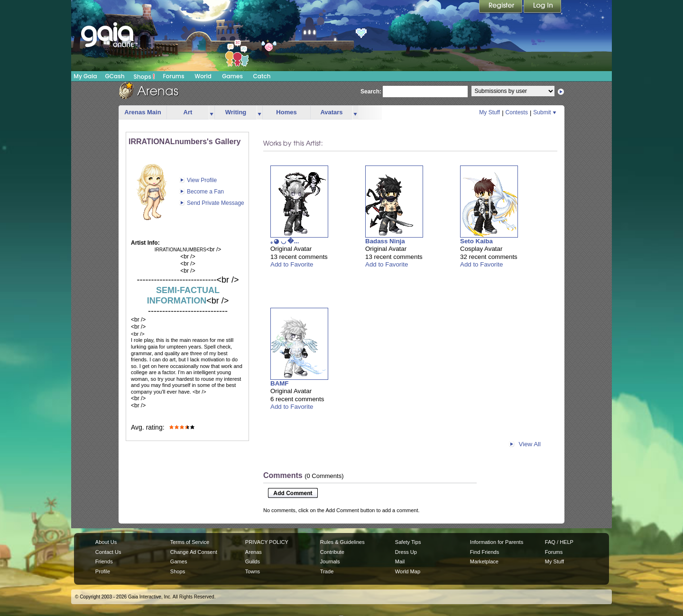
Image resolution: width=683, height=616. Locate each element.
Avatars (331, 112)
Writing (236, 112)
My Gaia (85, 76)
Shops (144, 76)
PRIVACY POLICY (267, 542)
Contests (517, 112)
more (212, 113)
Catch (262, 76)
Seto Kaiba (476, 241)
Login (543, 7)
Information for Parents (497, 542)
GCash (115, 76)
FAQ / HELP (559, 542)
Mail (400, 561)
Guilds (253, 561)
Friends (104, 561)
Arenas (254, 552)
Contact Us (108, 552)
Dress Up (406, 552)
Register (501, 7)
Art (188, 112)
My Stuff (489, 112)
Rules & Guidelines (342, 542)
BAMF (280, 383)
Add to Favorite (292, 264)
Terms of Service (190, 542)
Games (232, 76)
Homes (286, 112)
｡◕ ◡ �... (285, 241)
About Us (106, 542)
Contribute (332, 552)
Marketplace (484, 561)
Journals (330, 561)
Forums (173, 76)
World (203, 76)
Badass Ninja (385, 241)
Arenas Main (143, 112)
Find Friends (485, 552)
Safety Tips (408, 542)
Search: (371, 92)
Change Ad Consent (194, 552)
